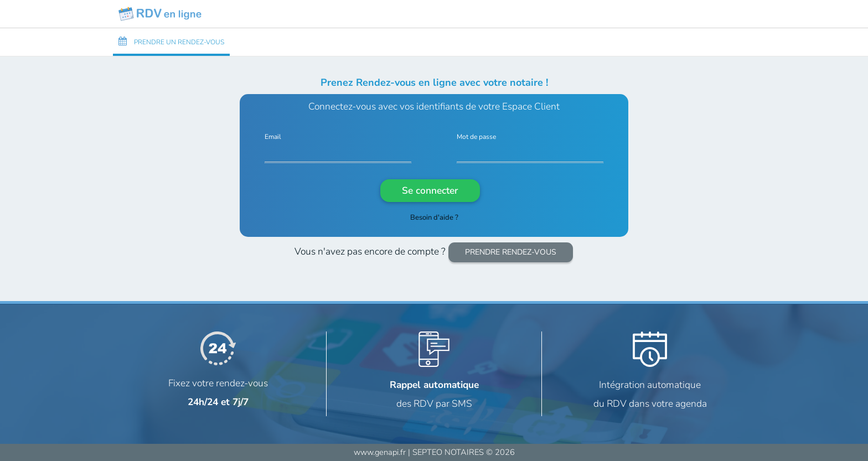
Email (273, 137)
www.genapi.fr (380, 452)
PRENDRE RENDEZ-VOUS (511, 252)
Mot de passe (476, 137)
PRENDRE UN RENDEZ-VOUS (171, 42)
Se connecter (430, 190)
